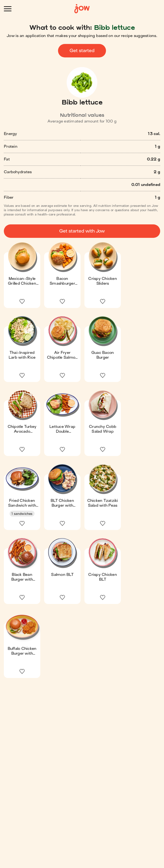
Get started (82, 51)
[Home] (82, 9)
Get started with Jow (82, 231)
